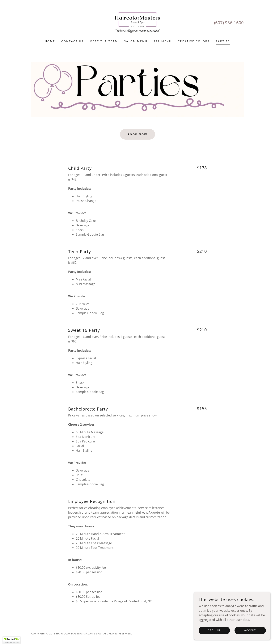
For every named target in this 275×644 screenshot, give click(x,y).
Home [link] (50, 41)
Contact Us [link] (72, 41)
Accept (250, 630)
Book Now (137, 134)
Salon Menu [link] (136, 41)
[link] (137, 22)
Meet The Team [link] (104, 41)
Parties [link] (223, 41)
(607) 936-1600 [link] (229, 23)
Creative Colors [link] (194, 41)
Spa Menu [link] (163, 41)
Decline (214, 630)
